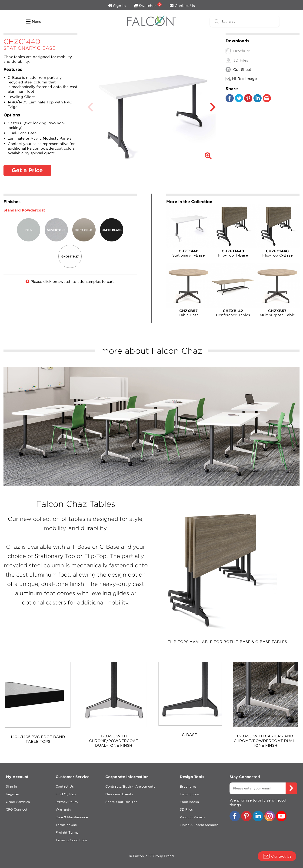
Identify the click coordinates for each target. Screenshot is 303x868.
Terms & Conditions (72, 840)
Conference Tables (233, 313)
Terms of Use (66, 825)
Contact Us (182, 6)
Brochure (238, 51)
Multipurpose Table (277, 313)
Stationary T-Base (188, 253)
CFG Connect (17, 809)
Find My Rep (66, 794)
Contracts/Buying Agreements (130, 786)
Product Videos (192, 817)
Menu (34, 22)
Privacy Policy (67, 802)
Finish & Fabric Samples (199, 825)
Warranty (63, 809)
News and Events (119, 794)
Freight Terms (67, 832)
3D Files (237, 60)
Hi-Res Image (241, 79)
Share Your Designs (121, 802)
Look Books (189, 802)
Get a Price (27, 170)
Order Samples (18, 802)
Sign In (117, 6)
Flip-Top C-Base (277, 253)
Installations (190, 794)
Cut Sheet (238, 69)
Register (13, 794)
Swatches (148, 5)
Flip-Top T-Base (233, 253)
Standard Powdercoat (24, 210)
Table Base (188, 313)
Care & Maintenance (72, 817)
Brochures (188, 786)
